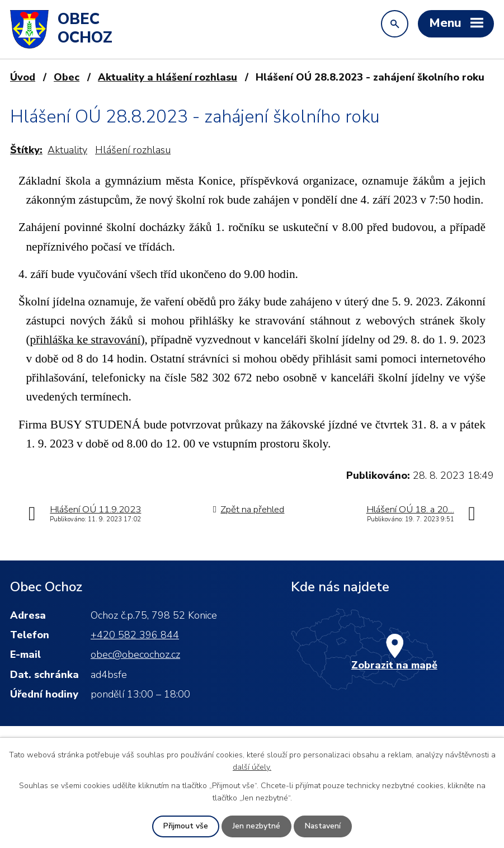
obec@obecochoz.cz (135, 654)
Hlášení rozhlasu (133, 150)
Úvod (23, 77)
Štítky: (26, 150)
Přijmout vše (185, 826)
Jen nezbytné (256, 826)
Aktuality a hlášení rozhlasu (168, 77)
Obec (67, 77)
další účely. (252, 767)
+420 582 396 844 (135, 635)
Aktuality (67, 150)
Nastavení (323, 826)
